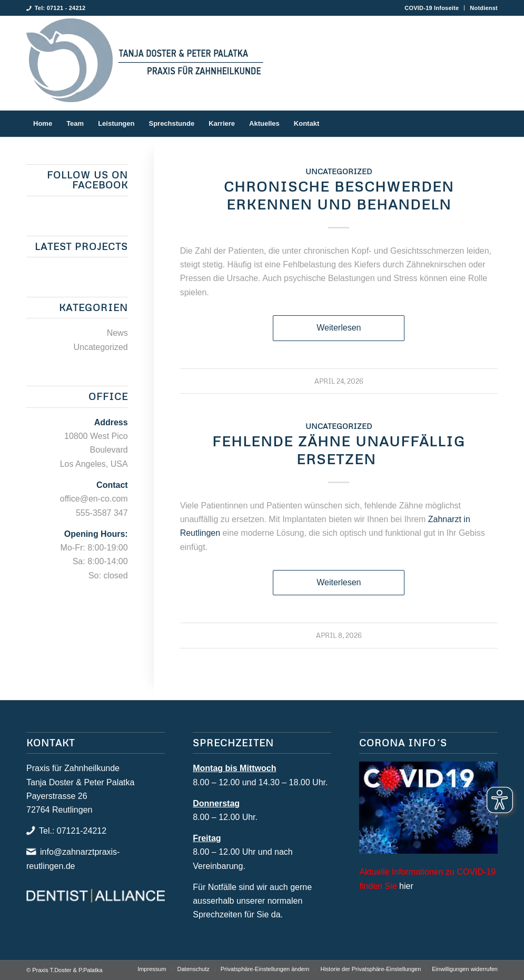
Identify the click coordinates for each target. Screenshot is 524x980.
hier (406, 886)
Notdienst (484, 8)
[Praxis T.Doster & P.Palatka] (145, 63)
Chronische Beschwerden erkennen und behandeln (339, 195)
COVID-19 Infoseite (432, 8)
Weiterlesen (339, 328)
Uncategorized (339, 171)
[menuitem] (432, 8)
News (117, 333)
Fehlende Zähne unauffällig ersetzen (339, 450)
